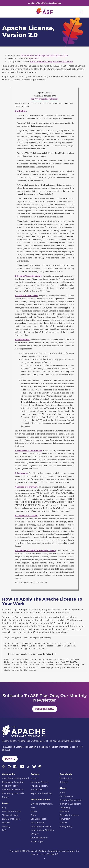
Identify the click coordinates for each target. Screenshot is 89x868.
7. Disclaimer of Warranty (26, 487)
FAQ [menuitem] (4, 830)
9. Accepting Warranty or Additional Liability (36, 551)
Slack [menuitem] (33, 815)
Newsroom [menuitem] (65, 819)
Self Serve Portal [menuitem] (39, 819)
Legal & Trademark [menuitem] (11, 819)
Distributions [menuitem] (66, 778)
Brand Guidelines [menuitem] (39, 838)
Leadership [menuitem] (65, 808)
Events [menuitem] (5, 797)
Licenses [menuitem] (6, 823)
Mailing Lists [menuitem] (37, 790)
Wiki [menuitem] (33, 808)
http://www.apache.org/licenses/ (44, 99)
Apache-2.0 (35, 58)
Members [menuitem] (64, 811)
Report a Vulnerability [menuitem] (41, 793)
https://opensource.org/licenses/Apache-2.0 (51, 61)
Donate (10, 759)
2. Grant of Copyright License (28, 276)
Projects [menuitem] (35, 778)
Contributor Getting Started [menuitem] (15, 778)
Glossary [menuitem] (6, 826)
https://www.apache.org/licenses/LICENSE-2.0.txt (44, 55)
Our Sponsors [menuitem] (66, 796)
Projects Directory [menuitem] (39, 786)
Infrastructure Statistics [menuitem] (42, 830)
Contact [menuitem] (63, 823)
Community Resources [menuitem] (13, 790)
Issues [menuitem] (34, 811)
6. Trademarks (21, 473)
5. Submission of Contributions (29, 451)
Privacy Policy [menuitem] (66, 826)
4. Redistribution (22, 340)
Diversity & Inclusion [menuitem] (70, 815)
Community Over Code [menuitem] (13, 793)
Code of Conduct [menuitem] (10, 786)
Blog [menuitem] (4, 808)
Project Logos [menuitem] (37, 841)
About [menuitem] (63, 792)
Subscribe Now (45, 709)
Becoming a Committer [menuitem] (13, 782)
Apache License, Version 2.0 (45, 854)
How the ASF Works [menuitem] (11, 811)
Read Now (57, 3)
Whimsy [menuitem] (35, 834)
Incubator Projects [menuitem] (40, 782)
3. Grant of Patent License (26, 296)
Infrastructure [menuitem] (38, 823)
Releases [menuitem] (64, 782)
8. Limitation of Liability (26, 516)
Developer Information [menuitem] (42, 804)
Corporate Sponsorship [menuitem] (71, 800)
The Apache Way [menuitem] (10, 815)
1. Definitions (21, 111)
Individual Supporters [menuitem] (70, 804)
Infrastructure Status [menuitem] (41, 826)
